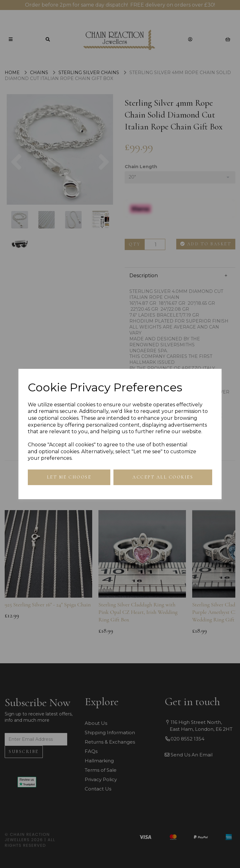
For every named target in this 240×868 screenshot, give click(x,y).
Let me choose (69, 477)
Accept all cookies (163, 477)
